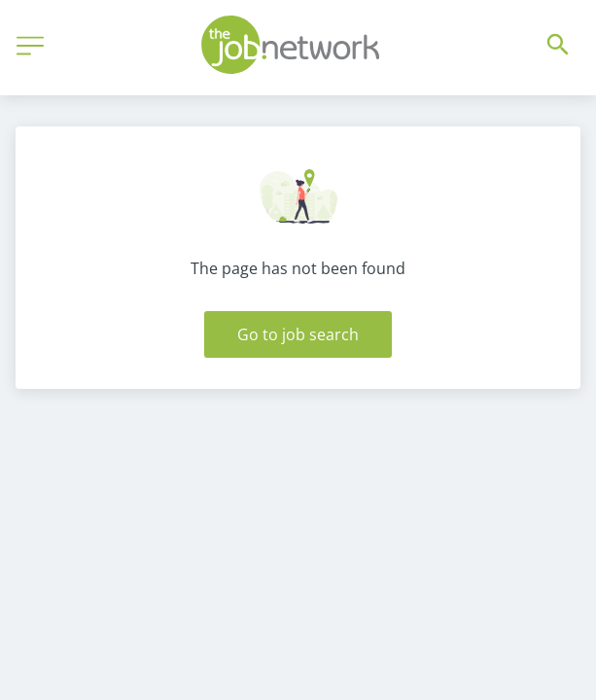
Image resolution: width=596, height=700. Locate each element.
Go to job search (298, 334)
